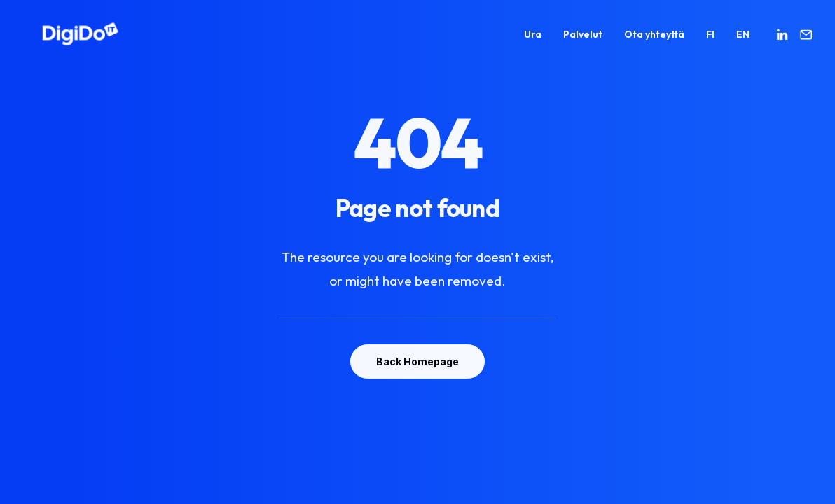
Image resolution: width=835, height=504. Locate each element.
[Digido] (62, 39)
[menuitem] (533, 39)
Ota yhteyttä (654, 39)
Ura (533, 39)
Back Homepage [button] (417, 362)
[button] (784, 39)
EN (743, 39)
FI (710, 39)
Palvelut (583, 39)
